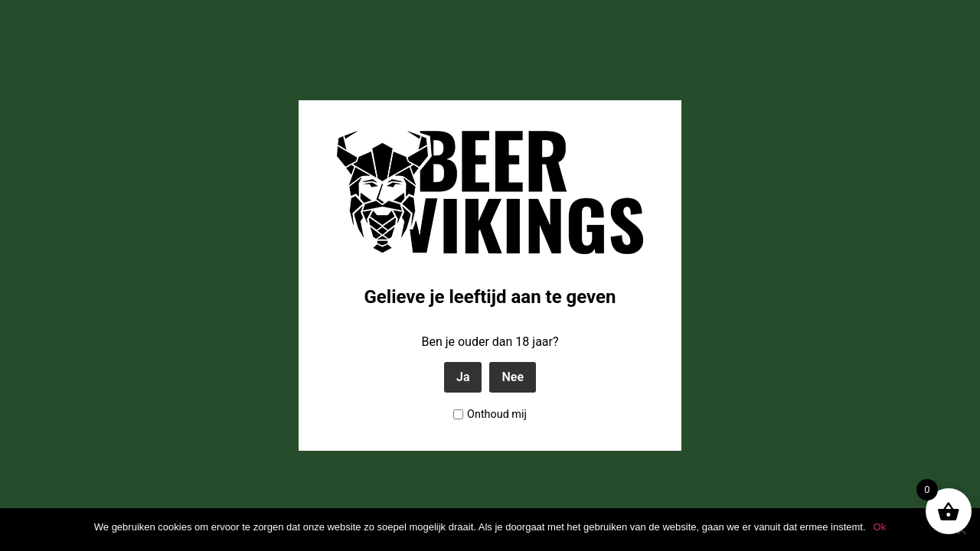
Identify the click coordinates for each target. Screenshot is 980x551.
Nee (513, 377)
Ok (880, 527)
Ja (463, 377)
